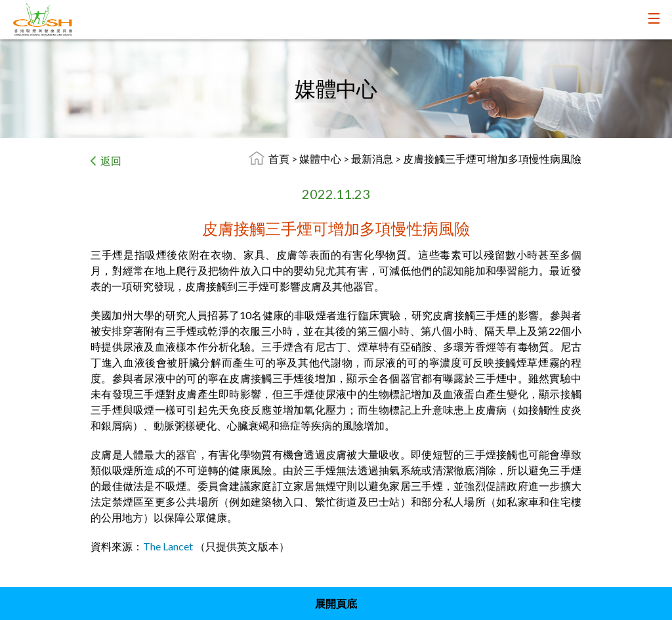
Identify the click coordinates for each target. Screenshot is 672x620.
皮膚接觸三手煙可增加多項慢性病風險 (492, 159)
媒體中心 (321, 159)
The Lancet (168, 546)
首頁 (279, 159)
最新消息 (373, 159)
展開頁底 (336, 603)
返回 (111, 161)
